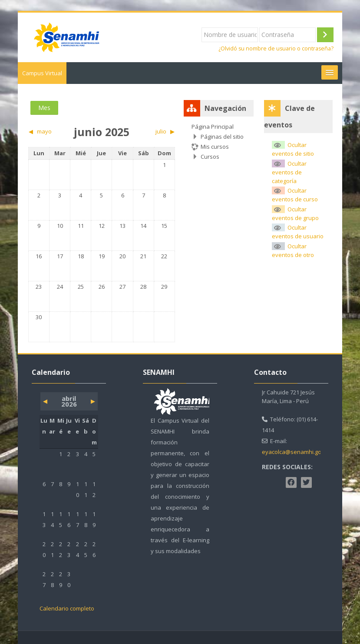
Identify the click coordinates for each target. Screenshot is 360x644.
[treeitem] (219, 142)
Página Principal (213, 127)
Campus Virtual (42, 73)
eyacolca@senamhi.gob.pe (297, 452)
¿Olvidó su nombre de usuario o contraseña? (276, 48)
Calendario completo (67, 608)
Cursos (210, 157)
